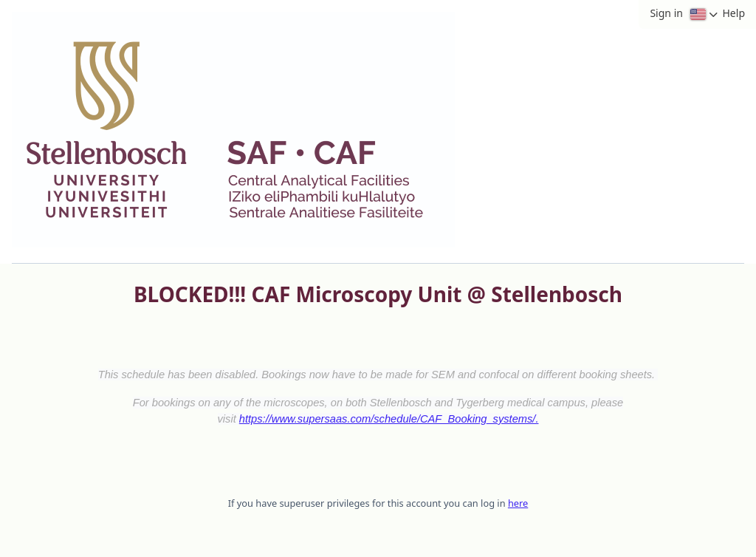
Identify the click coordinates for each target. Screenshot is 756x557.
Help (734, 13)
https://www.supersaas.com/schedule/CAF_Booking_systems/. (389, 419)
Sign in (666, 13)
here (518, 503)
